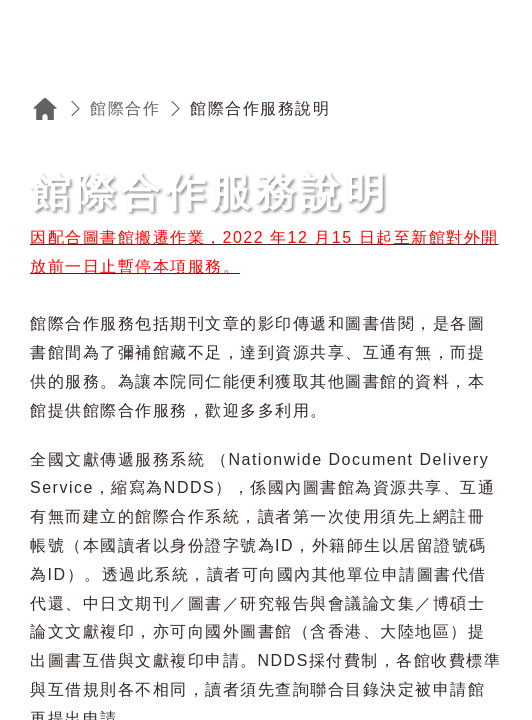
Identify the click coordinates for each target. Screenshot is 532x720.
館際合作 (125, 108)
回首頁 (45, 108)
